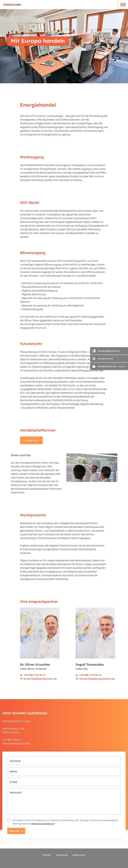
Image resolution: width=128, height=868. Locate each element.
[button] (123, 5)
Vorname (15, 761)
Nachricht (16, 792)
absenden (14, 831)
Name (13, 771)
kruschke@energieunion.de (40, 679)
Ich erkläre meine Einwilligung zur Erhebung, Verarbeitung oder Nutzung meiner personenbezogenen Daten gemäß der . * (65, 822)
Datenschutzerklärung (43, 824)
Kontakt (47, 855)
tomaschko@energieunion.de (97, 679)
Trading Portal (31, 440)
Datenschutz (79, 855)
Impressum (62, 855)
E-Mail (13, 782)
